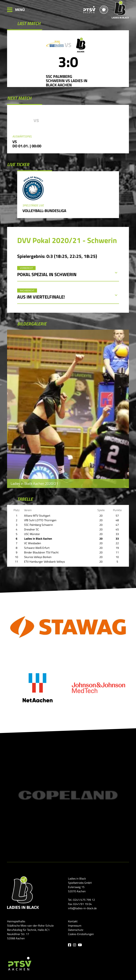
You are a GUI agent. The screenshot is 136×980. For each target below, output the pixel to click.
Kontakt (73, 921)
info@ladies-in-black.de (82, 908)
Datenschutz (76, 930)
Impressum (75, 926)
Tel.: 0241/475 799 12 (81, 900)
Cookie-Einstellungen (81, 934)
